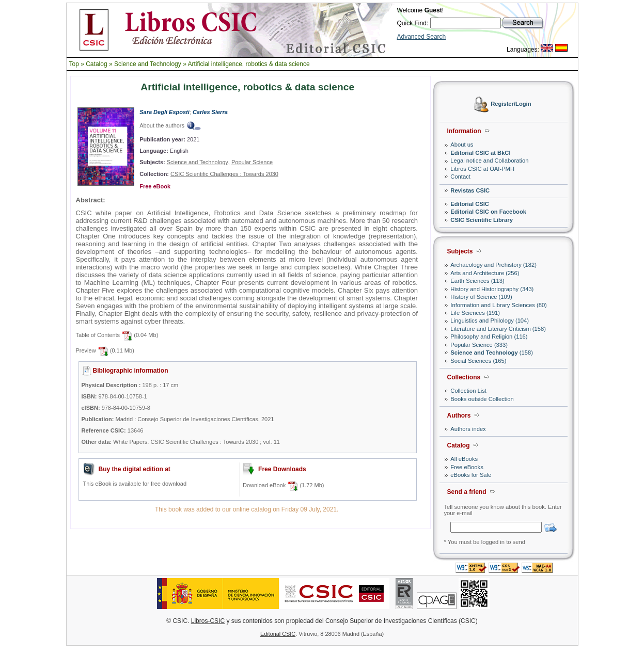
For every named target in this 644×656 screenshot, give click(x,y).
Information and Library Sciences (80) (499, 305)
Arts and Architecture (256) (485, 273)
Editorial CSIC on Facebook (488, 212)
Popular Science (252, 162)
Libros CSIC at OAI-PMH (482, 169)
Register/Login (511, 104)
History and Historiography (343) (492, 289)
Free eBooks (467, 467)
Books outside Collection (482, 399)
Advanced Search (422, 37)
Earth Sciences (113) (477, 281)
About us (462, 145)
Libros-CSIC (208, 621)
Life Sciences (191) (475, 313)
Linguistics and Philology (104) (490, 321)
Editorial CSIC (470, 204)
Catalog (96, 64)
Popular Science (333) (479, 345)
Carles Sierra (210, 112)
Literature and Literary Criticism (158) (498, 329)
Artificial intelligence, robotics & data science (248, 64)
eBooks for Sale (471, 475)
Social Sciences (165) (478, 361)
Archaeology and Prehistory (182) (493, 265)
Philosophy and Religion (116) (489, 337)
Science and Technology (148, 64)
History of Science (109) (481, 297)
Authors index (468, 429)
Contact (460, 177)
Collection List (468, 391)
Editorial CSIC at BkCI (480, 153)
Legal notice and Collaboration (489, 161)
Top (74, 64)
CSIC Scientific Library (482, 220)
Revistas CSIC (470, 190)
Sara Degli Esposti (164, 112)
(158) (492, 353)
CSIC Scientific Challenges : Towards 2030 (224, 174)
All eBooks (464, 459)
